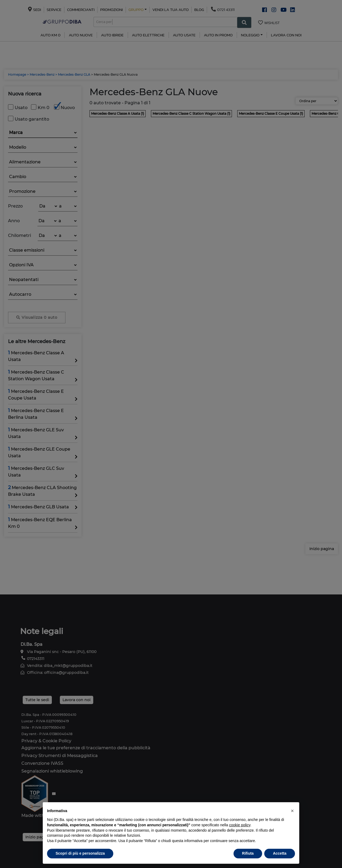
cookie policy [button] (240, 825)
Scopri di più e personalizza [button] (80, 853)
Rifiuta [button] (248, 853)
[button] (292, 811)
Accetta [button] (280, 853)
